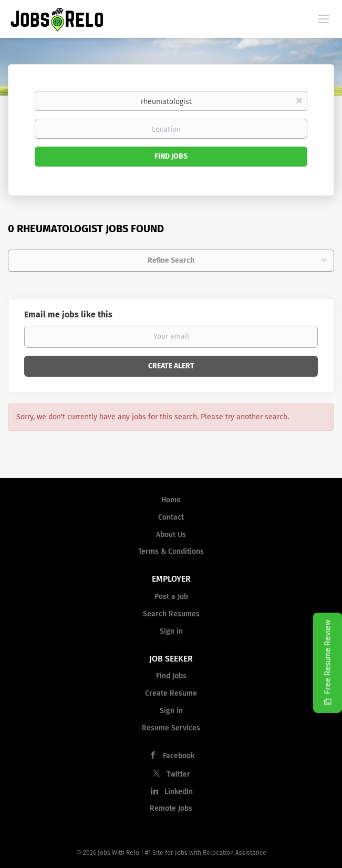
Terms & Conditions (171, 551)
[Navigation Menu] (324, 18)
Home (171, 500)
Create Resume (171, 693)
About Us (171, 535)
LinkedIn (179, 792)
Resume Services (171, 728)
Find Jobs (171, 156)
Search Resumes (171, 614)
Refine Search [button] (171, 260)
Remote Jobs (171, 808)
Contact (171, 517)
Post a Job (171, 597)
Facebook (179, 756)
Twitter (178, 774)
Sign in (171, 631)
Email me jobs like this (68, 314)
